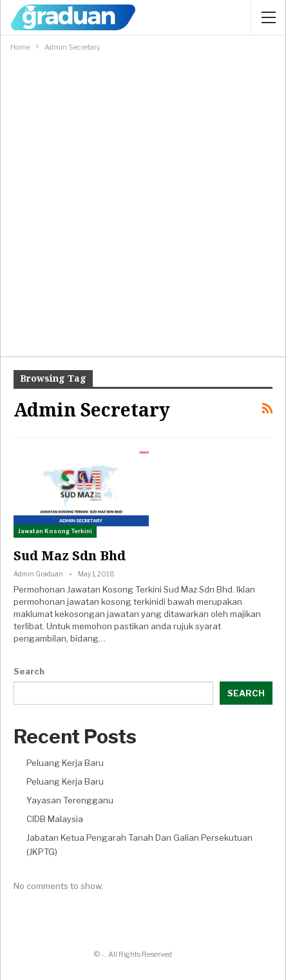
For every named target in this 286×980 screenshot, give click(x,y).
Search (29, 671)
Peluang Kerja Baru (65, 763)
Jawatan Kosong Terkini (55, 531)
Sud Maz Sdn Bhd (70, 555)
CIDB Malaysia (55, 819)
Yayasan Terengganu (70, 800)
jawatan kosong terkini (113, 602)
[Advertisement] (143, 204)
